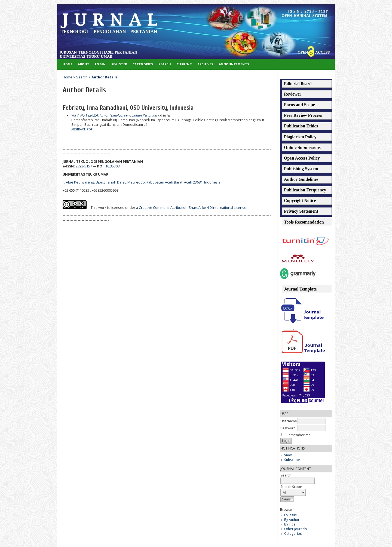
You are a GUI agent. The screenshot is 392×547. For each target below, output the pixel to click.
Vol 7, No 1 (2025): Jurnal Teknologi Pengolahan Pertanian (114, 115)
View (288, 455)
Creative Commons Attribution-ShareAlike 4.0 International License (193, 208)
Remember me (299, 435)
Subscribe (292, 460)
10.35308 (112, 166)
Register (119, 64)
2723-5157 (84, 166)
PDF (90, 129)
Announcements (234, 64)
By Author (292, 520)
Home (68, 64)
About (84, 64)
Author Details (105, 77)
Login (100, 64)
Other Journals (295, 529)
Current (184, 64)
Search (165, 64)
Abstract (78, 129)
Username (289, 421)
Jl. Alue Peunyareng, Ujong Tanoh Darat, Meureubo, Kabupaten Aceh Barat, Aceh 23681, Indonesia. (142, 182)
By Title (290, 524)
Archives (205, 64)
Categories (293, 534)
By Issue (291, 515)
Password (288, 428)
